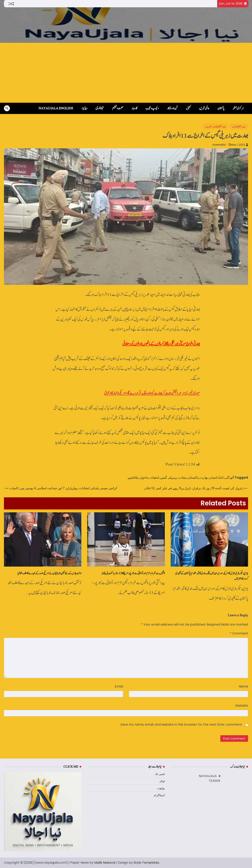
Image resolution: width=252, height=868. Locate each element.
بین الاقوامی (239, 126)
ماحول (144, 477)
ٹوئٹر (162, 781)
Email (119, 686)
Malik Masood (105, 863)
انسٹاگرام (159, 795)
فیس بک (160, 774)
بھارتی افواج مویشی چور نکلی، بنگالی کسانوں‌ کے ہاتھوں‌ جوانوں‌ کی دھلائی (161, 344)
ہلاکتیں (133, 477)
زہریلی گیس (169, 477)
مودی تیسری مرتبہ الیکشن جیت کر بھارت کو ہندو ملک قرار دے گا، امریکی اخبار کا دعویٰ (152, 393)
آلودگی (229, 477)
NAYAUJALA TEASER (209, 778)
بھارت (204, 477)
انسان (213, 477)
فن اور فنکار (172, 108)
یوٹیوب (161, 788)
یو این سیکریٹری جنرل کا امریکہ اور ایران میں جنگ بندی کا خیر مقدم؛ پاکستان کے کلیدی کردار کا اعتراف (212, 576)
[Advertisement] (126, 72)
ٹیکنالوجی (100, 108)
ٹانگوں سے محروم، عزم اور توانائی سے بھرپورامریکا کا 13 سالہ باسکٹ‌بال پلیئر (133, 573)
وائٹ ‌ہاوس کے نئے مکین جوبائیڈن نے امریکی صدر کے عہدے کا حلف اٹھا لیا (49, 573)
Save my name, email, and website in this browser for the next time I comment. (181, 724)
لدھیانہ (155, 477)
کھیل (188, 108)
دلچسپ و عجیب (152, 108)
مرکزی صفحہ (238, 108)
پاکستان (221, 108)
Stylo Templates (146, 863)
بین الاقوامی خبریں (215, 126)
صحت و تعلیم (118, 108)
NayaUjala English (56, 108)
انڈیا (221, 477)
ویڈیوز (84, 108)
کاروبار (134, 108)
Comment (239, 633)
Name (243, 686)
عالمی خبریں (204, 108)
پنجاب (183, 477)
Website (242, 706)
